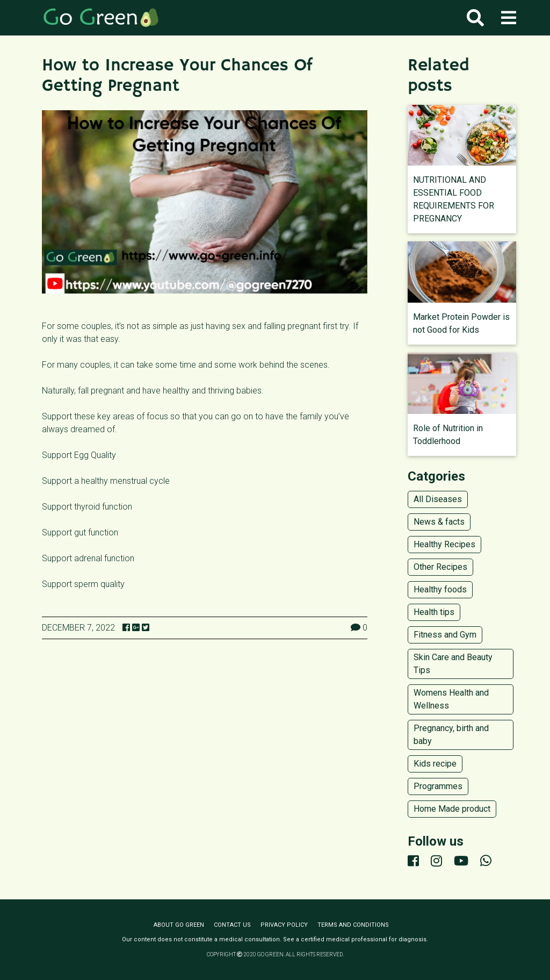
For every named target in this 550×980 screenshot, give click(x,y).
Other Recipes (440, 567)
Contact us (232, 925)
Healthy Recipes (444, 544)
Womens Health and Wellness (451, 699)
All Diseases (438, 499)
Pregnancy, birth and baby (451, 735)
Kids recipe (435, 764)
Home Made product (452, 809)
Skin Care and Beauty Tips (453, 664)
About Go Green (179, 925)
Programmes (438, 786)
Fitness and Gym (445, 635)
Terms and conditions (353, 925)
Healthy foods (440, 589)
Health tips (434, 612)
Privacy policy (284, 925)
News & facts (439, 522)
